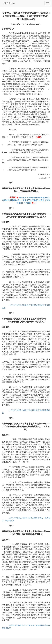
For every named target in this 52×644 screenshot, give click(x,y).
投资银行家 (10, 3)
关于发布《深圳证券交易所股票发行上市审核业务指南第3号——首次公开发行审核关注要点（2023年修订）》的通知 (26, 200)
